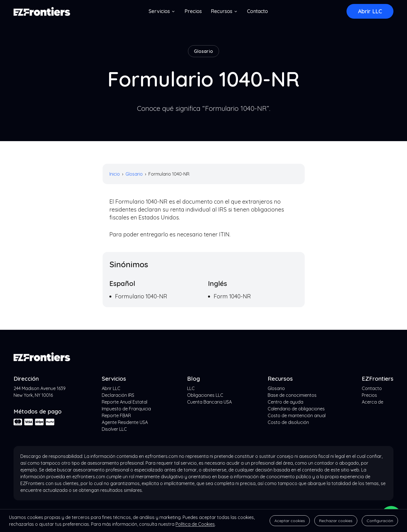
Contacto (257, 11)
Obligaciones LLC (205, 395)
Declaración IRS (118, 395)
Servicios (162, 11)
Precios (193, 11)
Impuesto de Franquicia (126, 409)
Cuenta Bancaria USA (209, 402)
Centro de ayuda (285, 402)
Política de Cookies (195, 524)
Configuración (380, 521)
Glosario (134, 174)
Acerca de (373, 402)
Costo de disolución (288, 422)
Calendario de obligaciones (296, 409)
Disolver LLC (114, 429)
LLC (191, 388)
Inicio (115, 174)
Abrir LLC (370, 11)
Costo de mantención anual (297, 415)
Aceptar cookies (290, 521)
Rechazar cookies (336, 521)
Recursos (224, 11)
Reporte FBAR (116, 415)
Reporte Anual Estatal (125, 402)
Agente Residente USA (125, 422)
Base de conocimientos (292, 395)
